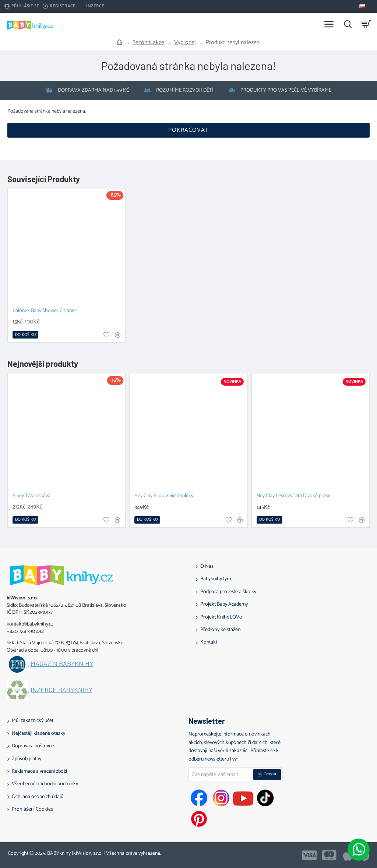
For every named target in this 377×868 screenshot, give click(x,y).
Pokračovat (188, 130)
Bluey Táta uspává (31, 496)
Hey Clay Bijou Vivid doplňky (164, 496)
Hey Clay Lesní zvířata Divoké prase (294, 496)
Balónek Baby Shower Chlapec (45, 311)
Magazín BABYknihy (62, 664)
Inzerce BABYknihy (61, 690)
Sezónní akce (148, 43)
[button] (25, 335)
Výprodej (185, 43)
